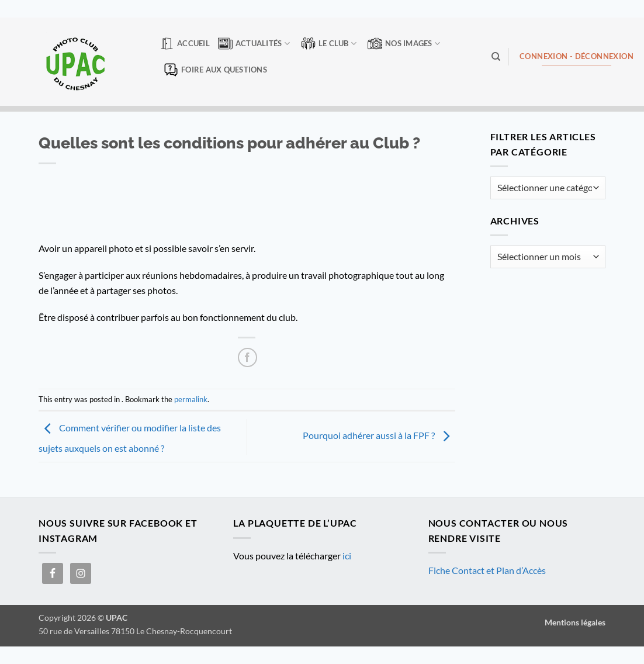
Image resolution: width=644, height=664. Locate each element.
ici (347, 556)
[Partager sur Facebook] (247, 357)
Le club (329, 44)
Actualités (254, 44)
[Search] (496, 57)
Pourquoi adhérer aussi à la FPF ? (379, 435)
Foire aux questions (215, 70)
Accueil (185, 44)
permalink (191, 399)
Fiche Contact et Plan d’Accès (487, 570)
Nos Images (404, 44)
